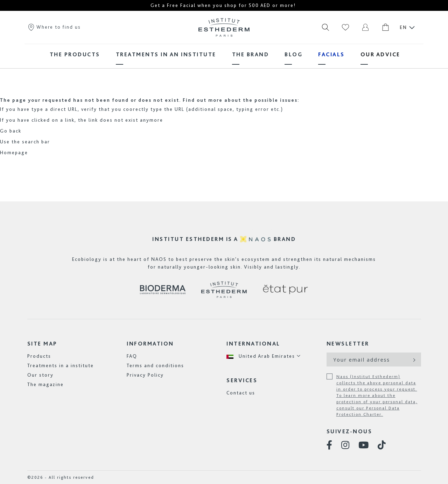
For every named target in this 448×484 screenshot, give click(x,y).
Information (150, 344)
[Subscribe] (414, 360)
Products (39, 356)
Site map (42, 344)
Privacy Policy (145, 375)
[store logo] (224, 27)
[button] (264, 356)
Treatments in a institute (61, 365)
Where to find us (54, 27)
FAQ (132, 356)
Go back (11, 131)
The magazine (45, 384)
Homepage (14, 152)
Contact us (241, 393)
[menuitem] (75, 54)
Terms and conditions (155, 365)
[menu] (224, 54)
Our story (40, 375)
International (253, 344)
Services (242, 380)
